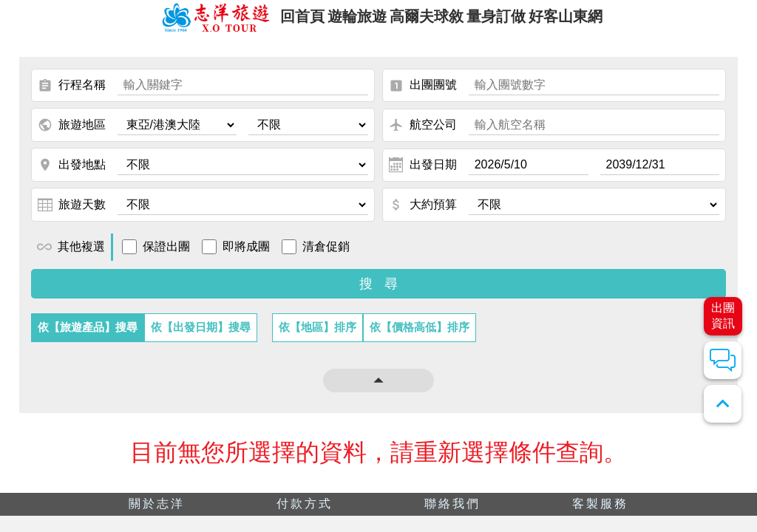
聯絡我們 (452, 513)
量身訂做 (509, 21)
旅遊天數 (72, 214)
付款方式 (305, 513)
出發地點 (72, 174)
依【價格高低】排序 (420, 337)
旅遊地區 (72, 134)
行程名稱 (72, 95)
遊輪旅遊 (347, 21)
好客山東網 (590, 21)
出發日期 (423, 174)
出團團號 (423, 95)
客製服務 (600, 513)
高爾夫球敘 (428, 21)
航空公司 (423, 134)
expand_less (723, 404)
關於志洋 (157, 513)
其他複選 (71, 256)
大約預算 (423, 214)
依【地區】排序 (318, 337)
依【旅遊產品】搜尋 (88, 337)
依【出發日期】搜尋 (201, 337)
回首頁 (280, 21)
